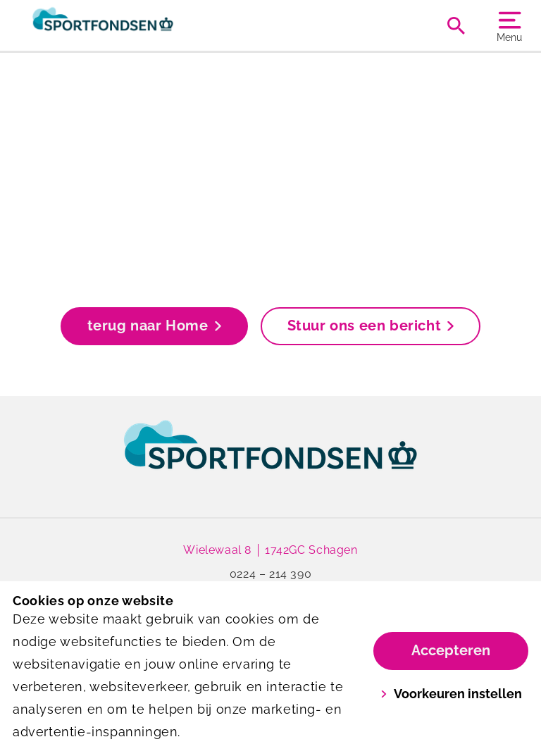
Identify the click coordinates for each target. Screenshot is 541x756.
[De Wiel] (142, 25)
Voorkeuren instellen (451, 694)
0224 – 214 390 (270, 574)
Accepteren (451, 650)
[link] (270, 458)
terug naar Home (154, 326)
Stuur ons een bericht (371, 326)
